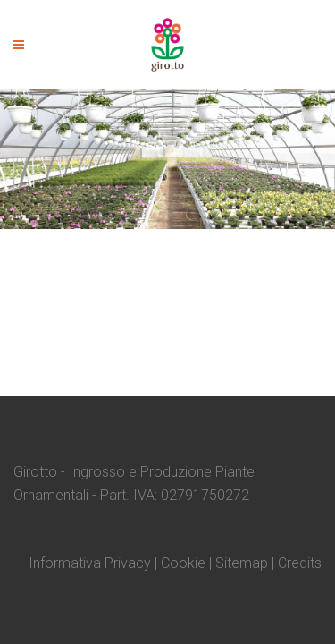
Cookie (183, 563)
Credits (300, 563)
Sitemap (242, 563)
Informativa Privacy (90, 563)
